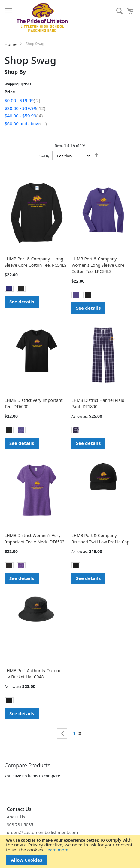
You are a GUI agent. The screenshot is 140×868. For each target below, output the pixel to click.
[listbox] (37, 289)
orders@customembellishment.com (43, 832)
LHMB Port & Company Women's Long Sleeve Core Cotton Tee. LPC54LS (98, 265)
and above (26, 124)
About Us (16, 817)
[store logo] (42, 17)
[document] (70, 851)
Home (11, 44)
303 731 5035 (20, 825)
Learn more (57, 850)
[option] (9, 289)
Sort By (44, 156)
